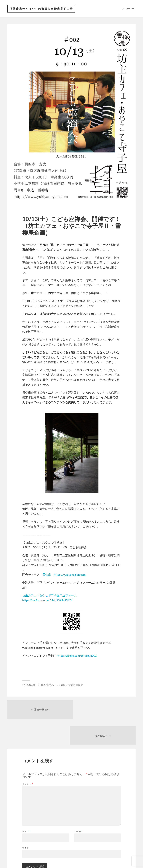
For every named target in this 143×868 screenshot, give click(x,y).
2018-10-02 (29, 685)
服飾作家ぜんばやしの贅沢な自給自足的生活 (42, 9)
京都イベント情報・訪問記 (60, 685)
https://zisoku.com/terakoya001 (77, 656)
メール (78, 806)
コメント (28, 759)
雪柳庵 (79, 685)
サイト (26, 822)
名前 (26, 806)
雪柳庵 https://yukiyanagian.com (64, 575)
